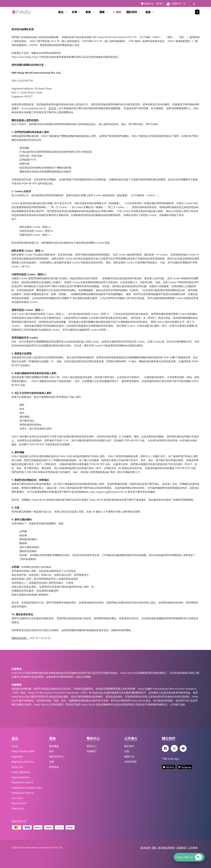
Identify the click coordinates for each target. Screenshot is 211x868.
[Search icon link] (194, 4)
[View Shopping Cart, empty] (197, 12)
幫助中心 (148, 4)
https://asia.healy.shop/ (25, 57)
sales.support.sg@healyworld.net (108, 492)
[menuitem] (180, 4)
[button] (189, 857)
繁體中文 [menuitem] (177, 4)
